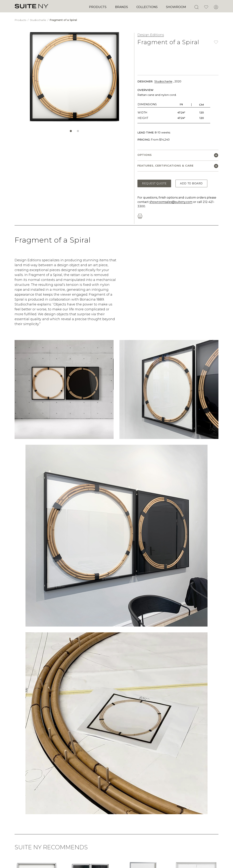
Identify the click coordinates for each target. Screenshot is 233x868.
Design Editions (151, 35)
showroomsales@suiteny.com (171, 202)
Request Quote (154, 183)
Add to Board (191, 183)
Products (98, 7)
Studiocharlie (38, 20)
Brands (122, 7)
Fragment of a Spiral (63, 20)
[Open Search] (196, 7)
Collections (147, 7)
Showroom (176, 7)
